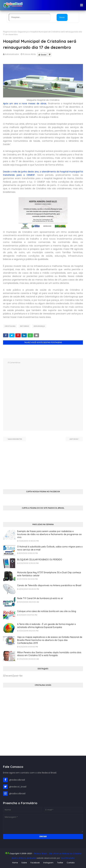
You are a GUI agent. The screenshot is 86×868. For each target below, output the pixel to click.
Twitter (60, 863)
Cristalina (10, 326)
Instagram (48, 863)
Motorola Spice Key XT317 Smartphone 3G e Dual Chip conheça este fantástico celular (49, 574)
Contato (71, 863)
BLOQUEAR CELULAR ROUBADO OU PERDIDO (40, 560)
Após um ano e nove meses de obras (25, 104)
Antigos (74, 439)
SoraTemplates (68, 858)
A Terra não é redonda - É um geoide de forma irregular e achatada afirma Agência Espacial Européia (46, 626)
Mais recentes (15, 439)
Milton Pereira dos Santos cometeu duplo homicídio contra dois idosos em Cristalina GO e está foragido (49, 654)
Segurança (23, 32)
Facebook (35, 863)
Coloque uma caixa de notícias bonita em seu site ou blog (47, 611)
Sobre (24, 863)
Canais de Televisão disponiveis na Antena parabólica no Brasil (49, 585)
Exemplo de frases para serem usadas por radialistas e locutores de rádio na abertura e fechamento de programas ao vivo (49, 534)
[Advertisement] (43, 463)
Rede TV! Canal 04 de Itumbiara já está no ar (40, 598)
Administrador (12, 54)
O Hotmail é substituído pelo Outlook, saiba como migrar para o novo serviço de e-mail (50, 548)
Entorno (24, 326)
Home (15, 863)
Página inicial (9, 32)
